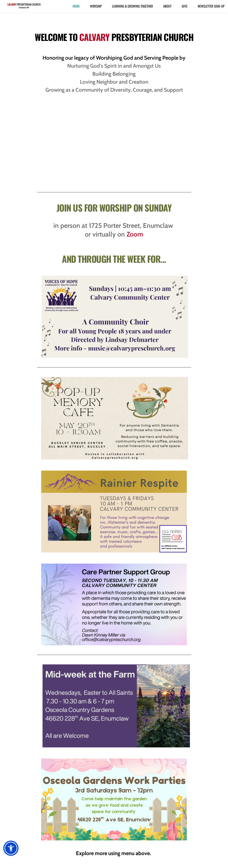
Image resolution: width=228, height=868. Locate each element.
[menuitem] (76, 6)
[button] (11, 848)
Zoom (135, 234)
